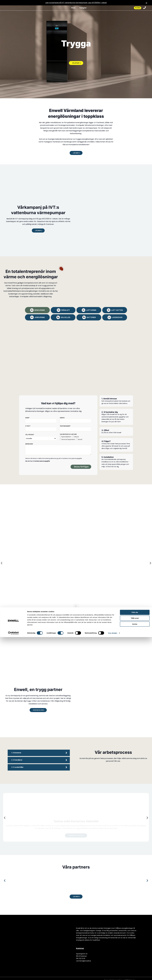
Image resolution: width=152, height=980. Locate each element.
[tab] (37, 310)
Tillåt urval (135, 961)
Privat (71, 8)
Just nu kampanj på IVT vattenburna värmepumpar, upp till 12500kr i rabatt (76, 3)
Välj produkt (30, 435)
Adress (62, 418)
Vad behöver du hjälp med (68, 435)
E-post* (28, 426)
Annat (80, 440)
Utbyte (76, 437)
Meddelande (29, 444)
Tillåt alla (135, 955)
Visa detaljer (113, 976)
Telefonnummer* (65, 426)
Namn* (27, 418)
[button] (76, 153)
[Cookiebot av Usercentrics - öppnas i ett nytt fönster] (13, 976)
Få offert (136, 8)
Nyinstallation (66, 437)
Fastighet (81, 8)
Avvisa (135, 967)
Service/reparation (68, 440)
